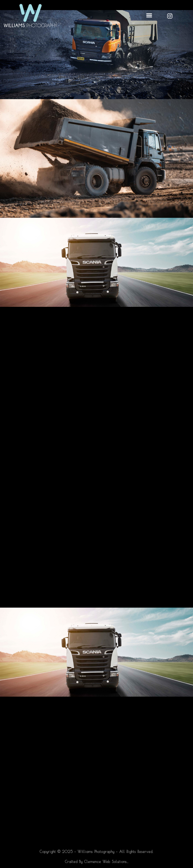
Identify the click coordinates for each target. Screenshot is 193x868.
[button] (149, 15)
